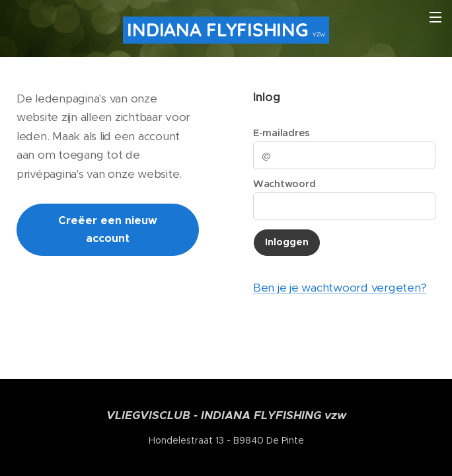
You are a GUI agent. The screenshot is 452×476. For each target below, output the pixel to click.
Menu (435, 17)
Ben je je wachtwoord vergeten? (340, 288)
